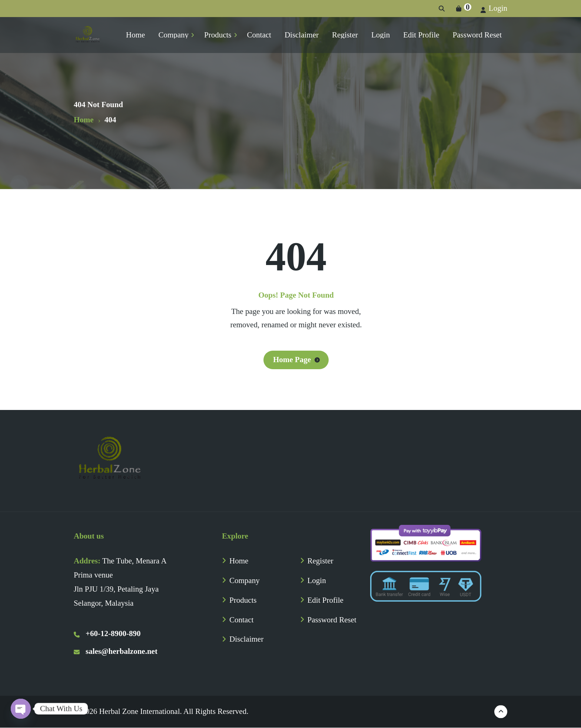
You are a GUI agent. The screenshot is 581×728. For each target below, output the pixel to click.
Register (321, 561)
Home (239, 561)
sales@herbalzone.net (116, 651)
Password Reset (332, 620)
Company (245, 580)
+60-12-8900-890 (107, 633)
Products (243, 600)
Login (494, 8)
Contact (241, 620)
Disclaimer (246, 639)
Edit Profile (326, 600)
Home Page (292, 360)
